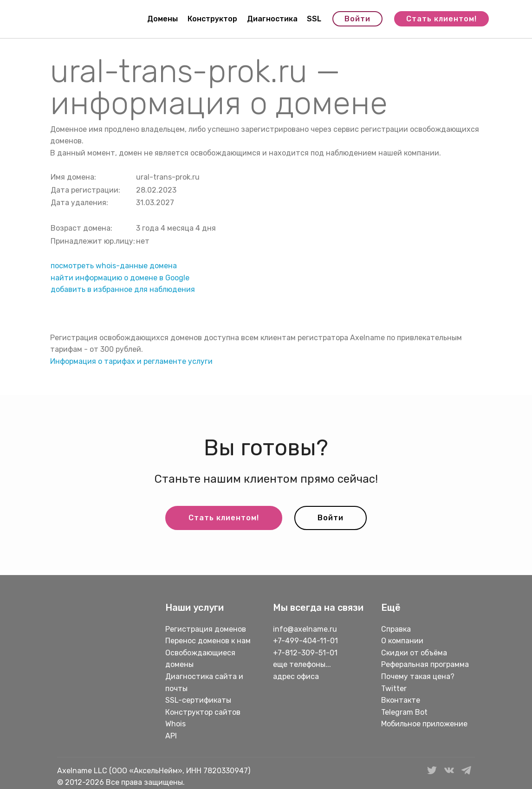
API (171, 736)
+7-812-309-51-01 (305, 653)
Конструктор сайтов (203, 712)
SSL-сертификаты (199, 700)
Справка (396, 629)
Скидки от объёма (414, 653)
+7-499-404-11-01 (305, 641)
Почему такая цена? (418, 676)
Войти (357, 19)
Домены (162, 19)
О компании (402, 641)
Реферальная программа (425, 664)
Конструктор (212, 19)
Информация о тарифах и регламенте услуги (131, 361)
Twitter (394, 689)
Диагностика (272, 19)
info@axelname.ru (305, 629)
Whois (175, 724)
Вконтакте (401, 700)
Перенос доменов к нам (208, 641)
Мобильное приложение (424, 724)
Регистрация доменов (206, 629)
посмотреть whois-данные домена (114, 266)
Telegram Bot (404, 712)
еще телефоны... (302, 664)
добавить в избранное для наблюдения (123, 289)
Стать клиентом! (441, 19)
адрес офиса (296, 676)
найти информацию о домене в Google (120, 278)
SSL (314, 19)
